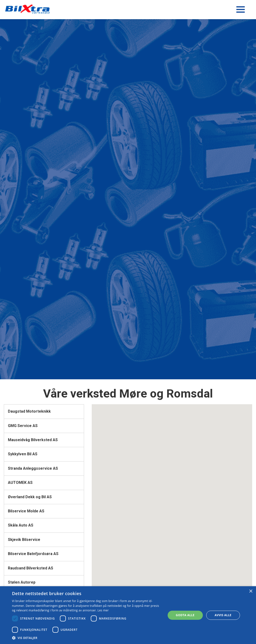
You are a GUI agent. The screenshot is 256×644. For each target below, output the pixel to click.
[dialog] (128, 615)
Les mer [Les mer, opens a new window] (103, 610)
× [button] (251, 591)
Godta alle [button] (185, 615)
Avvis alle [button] (223, 615)
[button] (87, 638)
